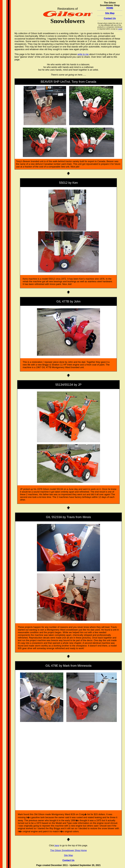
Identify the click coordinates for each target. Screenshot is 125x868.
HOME (110, 8)
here (57, 845)
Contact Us (110, 18)
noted (120, 29)
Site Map (110, 13)
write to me (83, 54)
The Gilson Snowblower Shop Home (68, 850)
